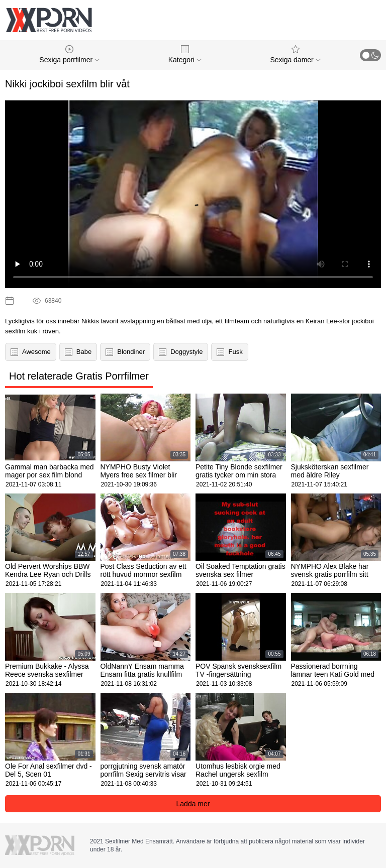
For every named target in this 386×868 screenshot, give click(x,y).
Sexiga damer (295, 54)
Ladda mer (193, 804)
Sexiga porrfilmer (69, 54)
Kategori (185, 54)
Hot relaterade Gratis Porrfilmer (79, 376)
